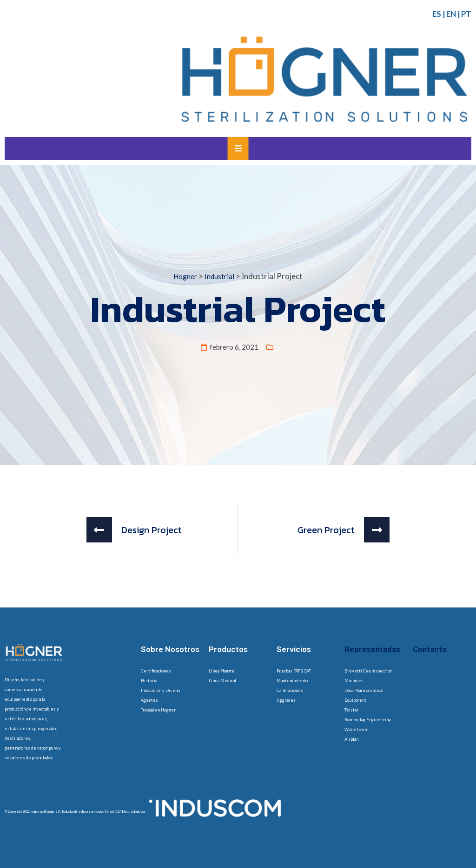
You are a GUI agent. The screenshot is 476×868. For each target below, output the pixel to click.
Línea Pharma (221, 671)
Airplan (351, 739)
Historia (149, 681)
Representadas (372, 649)
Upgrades (286, 700)
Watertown (356, 729)
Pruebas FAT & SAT (294, 671)
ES (437, 14)
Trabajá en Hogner (158, 710)
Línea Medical (222, 681)
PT (466, 14)
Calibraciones (290, 690)
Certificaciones (156, 671)
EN (451, 14)
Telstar (351, 710)
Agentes (149, 700)
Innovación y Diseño (160, 690)
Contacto (430, 649)
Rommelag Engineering (368, 720)
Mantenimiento (292, 681)
